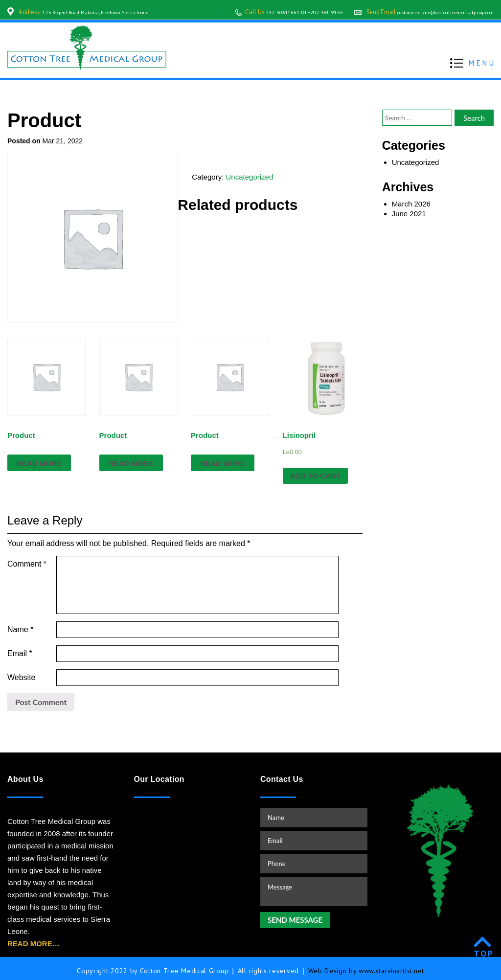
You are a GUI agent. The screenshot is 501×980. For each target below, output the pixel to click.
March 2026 (411, 204)
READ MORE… (34, 939)
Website (22, 673)
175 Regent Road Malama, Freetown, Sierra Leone (108, 12)
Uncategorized (250, 177)
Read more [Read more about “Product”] (39, 463)
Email (20, 649)
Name (20, 625)
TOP (484, 949)
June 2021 (409, 214)
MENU (482, 62)
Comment (27, 564)
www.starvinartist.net (392, 966)
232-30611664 (242, 12)
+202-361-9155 (291, 12)
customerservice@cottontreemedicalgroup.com (430, 12)
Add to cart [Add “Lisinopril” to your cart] (315, 476)
